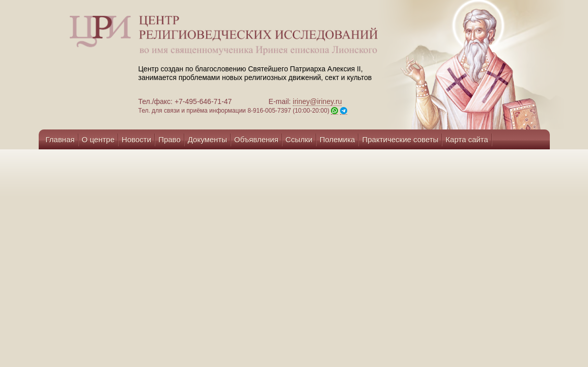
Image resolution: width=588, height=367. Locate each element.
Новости (136, 139)
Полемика (338, 139)
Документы (207, 139)
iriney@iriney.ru (317, 101)
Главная (60, 139)
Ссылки (299, 139)
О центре (98, 139)
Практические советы (400, 139)
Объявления (256, 139)
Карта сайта (467, 139)
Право (170, 139)
